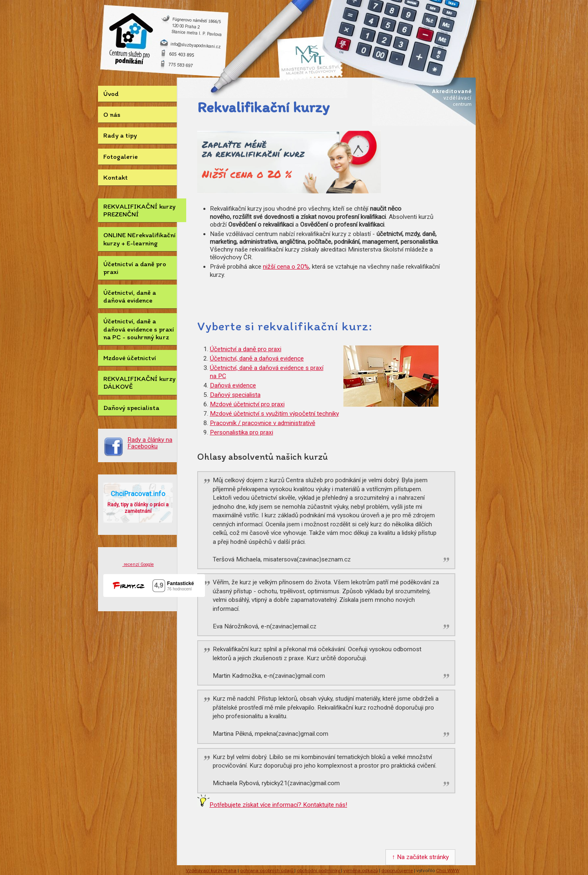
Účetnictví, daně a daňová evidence (130, 296)
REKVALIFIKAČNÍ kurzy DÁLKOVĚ (139, 382)
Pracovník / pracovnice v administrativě (263, 423)
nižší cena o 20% (286, 267)
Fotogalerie (120, 156)
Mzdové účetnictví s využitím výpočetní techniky (274, 414)
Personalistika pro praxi (242, 432)
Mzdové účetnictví (130, 358)
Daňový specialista (131, 407)
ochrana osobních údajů (267, 871)
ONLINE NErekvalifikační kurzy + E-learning (139, 239)
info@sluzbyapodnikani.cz (193, 43)
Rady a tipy (120, 135)
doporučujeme (397, 871)
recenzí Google (138, 564)
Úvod (111, 94)
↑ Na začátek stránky (420, 857)
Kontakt (116, 177)
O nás (112, 114)
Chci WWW (448, 871)
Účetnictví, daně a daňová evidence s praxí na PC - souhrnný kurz (139, 329)
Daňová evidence (233, 385)
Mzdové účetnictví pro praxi (247, 404)
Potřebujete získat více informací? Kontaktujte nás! (278, 805)
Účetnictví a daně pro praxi (135, 268)
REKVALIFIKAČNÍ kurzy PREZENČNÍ (139, 210)
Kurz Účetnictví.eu (131, 45)
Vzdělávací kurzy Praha (211, 871)
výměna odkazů (361, 871)
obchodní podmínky (319, 871)
